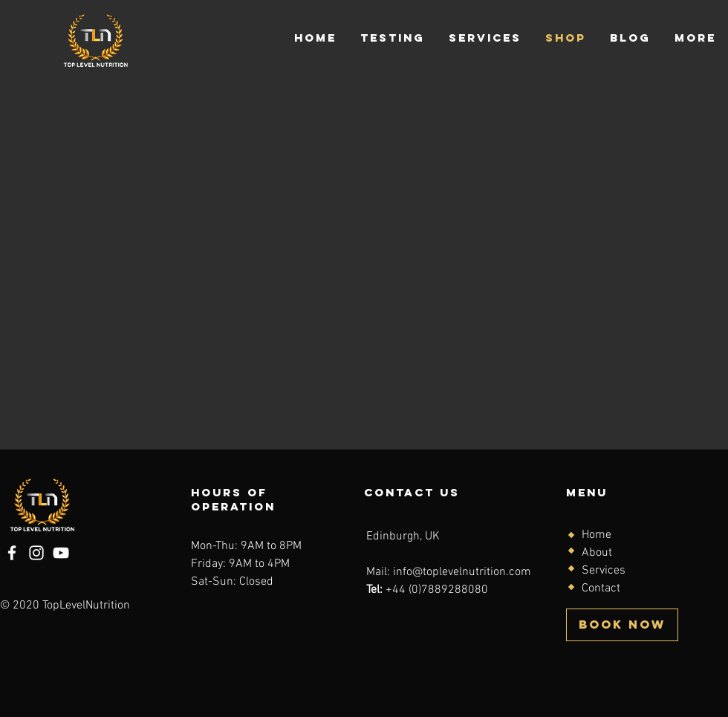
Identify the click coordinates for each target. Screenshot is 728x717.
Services (604, 571)
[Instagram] (36, 553)
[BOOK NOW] (622, 625)
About (597, 553)
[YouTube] (61, 553)
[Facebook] (12, 553)
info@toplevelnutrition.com (462, 572)
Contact (601, 588)
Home (597, 535)
